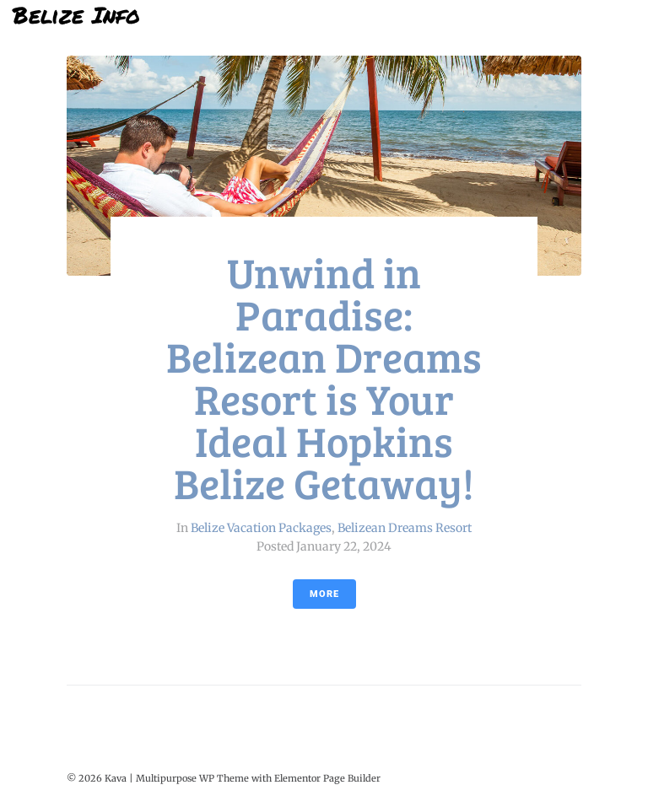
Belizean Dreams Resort (405, 528)
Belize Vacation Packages (261, 528)
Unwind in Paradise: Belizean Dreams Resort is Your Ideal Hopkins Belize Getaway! (324, 377)
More (324, 594)
